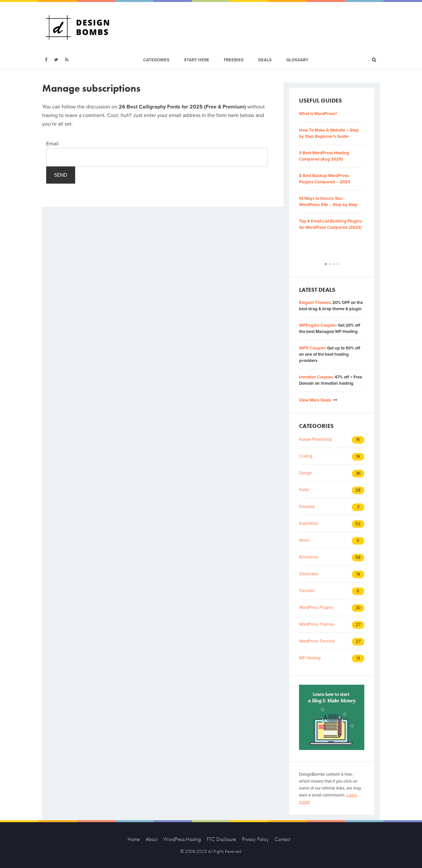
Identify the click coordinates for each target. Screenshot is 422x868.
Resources (309, 557)
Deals (265, 60)
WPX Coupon (312, 348)
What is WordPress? (318, 114)
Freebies (234, 60)
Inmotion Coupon (316, 377)
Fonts (304, 490)
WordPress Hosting (182, 839)
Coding (306, 456)
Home (134, 839)
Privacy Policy (255, 839)
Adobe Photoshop (316, 439)
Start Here (197, 60)
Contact (282, 839)
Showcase (309, 574)
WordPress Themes (317, 624)
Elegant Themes (315, 303)
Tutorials (307, 591)
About (151, 839)
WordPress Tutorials (317, 641)
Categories (156, 60)
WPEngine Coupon (317, 325)
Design (305, 473)
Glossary (297, 60)
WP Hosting (310, 658)
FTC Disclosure (221, 839)
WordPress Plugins (316, 608)
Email (52, 144)
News (304, 540)
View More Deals (315, 400)
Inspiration (309, 524)
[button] (326, 264)
